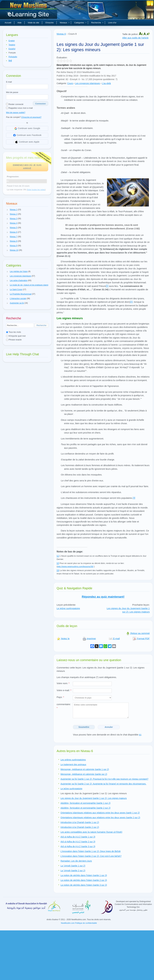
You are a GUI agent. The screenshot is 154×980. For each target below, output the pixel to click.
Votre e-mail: (64, 690)
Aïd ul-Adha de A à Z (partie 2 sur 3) (78, 842)
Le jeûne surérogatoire (68, 608)
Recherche (97, 23)
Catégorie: (62, 83)
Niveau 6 (61, 34)
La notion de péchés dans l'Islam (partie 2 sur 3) (84, 880)
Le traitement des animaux (73, 765)
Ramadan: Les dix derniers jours (76, 861)
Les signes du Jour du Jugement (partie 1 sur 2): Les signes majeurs (128, 610)
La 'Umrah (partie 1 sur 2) (73, 866)
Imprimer (89, 638)
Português (13, 57)
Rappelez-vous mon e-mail (19, 108)
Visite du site (33, 23)
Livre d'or (112, 23)
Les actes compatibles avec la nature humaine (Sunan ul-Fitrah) (91, 832)
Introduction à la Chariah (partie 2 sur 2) (80, 827)
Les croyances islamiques (87, 83)
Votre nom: (63, 683)
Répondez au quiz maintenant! (103, 597)
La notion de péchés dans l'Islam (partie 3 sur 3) (84, 885)
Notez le (63, 638)
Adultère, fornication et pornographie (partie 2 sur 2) (85, 808)
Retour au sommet (138, 633)
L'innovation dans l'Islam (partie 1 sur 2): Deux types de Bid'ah (91, 851)
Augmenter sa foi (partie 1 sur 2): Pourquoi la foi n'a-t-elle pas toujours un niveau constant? (104, 779)
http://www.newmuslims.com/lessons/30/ (75, 566)
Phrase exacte (14, 340)
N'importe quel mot (16, 336)
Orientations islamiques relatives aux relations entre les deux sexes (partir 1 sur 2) (100, 813)
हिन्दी (10, 61)
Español (12, 49)
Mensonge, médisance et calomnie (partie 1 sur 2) (85, 769)
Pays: (60, 697)
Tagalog (12, 45)
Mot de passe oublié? (16, 112)
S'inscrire (49, 23)
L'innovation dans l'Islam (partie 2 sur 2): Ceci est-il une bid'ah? (91, 856)
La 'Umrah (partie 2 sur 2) (73, 871)
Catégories (80, 23)
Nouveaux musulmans (29, 11)
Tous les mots (14, 332)
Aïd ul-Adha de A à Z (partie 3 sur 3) (78, 846)
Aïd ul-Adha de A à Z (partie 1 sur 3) (78, 837)
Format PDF (141, 638)
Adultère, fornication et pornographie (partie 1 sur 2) (85, 803)
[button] (7, 210)
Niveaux (65, 23)
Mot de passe (12, 92)
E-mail (9, 82)
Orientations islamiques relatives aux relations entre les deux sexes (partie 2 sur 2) (100, 818)
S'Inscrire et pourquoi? (31, 117)
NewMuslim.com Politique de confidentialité (79, 923)
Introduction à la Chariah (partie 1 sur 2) (80, 822)
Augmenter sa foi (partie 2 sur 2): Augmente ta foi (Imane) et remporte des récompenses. (103, 784)
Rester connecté (15, 104)
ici (140, 735)
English (12, 41)
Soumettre (84, 727)
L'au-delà (106, 83)
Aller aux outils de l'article (135, 38)
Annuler (109, 727)
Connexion (41, 104)
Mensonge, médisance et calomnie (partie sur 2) (84, 774)
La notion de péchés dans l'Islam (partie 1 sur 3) (84, 875)
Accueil (8, 23)
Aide (19, 23)
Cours (70, 83)
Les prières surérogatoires (73, 760)
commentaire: (64, 706)
